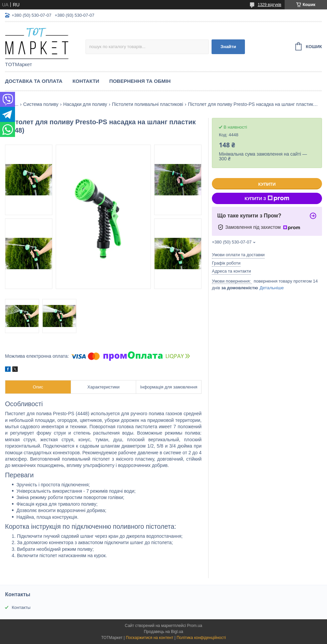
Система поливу (41, 104)
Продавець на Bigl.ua (163, 632)
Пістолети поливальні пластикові (148, 104)
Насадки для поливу (85, 104)
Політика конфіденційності (201, 638)
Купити (267, 184)
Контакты (21, 607)
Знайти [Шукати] (228, 47)
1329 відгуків (269, 5)
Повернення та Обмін (140, 81)
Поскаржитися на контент (149, 638)
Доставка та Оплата (34, 81)
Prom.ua (195, 626)
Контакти (86, 81)
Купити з (267, 198)
